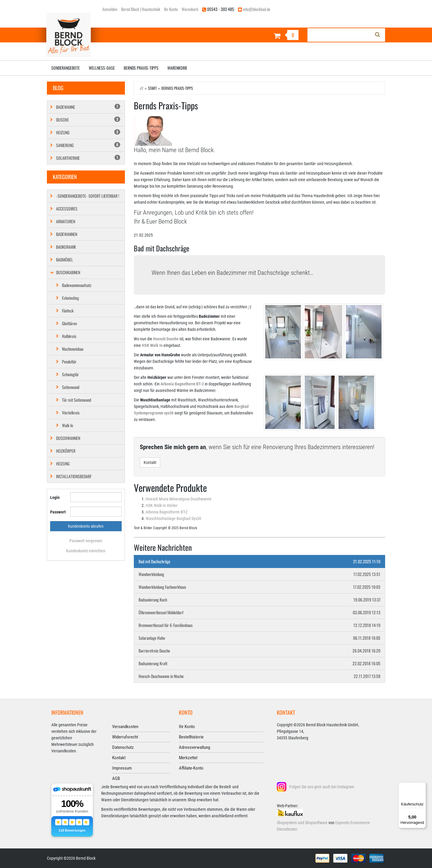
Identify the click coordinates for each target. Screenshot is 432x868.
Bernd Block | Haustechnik (141, 9)
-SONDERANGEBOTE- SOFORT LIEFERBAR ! (88, 196)
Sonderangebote (66, 68)
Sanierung (88, 145)
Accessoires (67, 209)
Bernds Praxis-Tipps (141, 68)
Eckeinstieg (70, 298)
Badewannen (67, 234)
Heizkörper (66, 451)
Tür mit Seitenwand (77, 400)
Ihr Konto (171, 9)
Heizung (88, 132)
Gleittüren (69, 323)
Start (152, 88)
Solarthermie (88, 158)
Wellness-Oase (102, 68)
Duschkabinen (68, 272)
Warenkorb (190, 9)
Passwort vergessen (86, 541)
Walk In (67, 425)
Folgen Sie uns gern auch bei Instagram (322, 787)
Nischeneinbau (73, 349)
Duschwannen (68, 438)
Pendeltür (69, 362)
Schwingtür (70, 374)
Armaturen (66, 221)
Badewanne (88, 107)
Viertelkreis (71, 413)
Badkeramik (66, 247)
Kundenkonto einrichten (86, 551)
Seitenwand (71, 387)
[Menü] (423, 786)
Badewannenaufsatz (77, 285)
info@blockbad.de (257, 9)
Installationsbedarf (74, 476)
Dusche (88, 120)
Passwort (58, 512)
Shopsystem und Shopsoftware (302, 823)
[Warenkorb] (259, 36)
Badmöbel (65, 260)
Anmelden (110, 9)
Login (55, 497)
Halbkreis (69, 336)
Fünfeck (68, 311)
